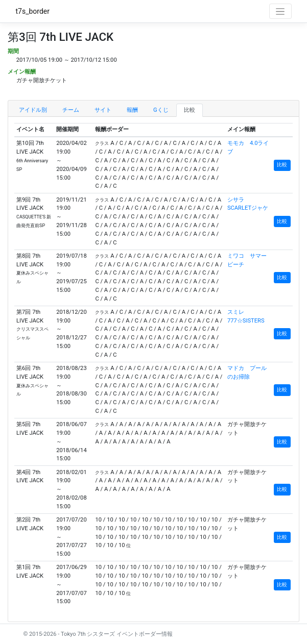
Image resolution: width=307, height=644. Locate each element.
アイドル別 (33, 110)
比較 (190, 110)
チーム (71, 110)
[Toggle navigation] (280, 11)
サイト (103, 110)
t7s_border (33, 11)
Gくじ (161, 110)
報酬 (132, 110)
